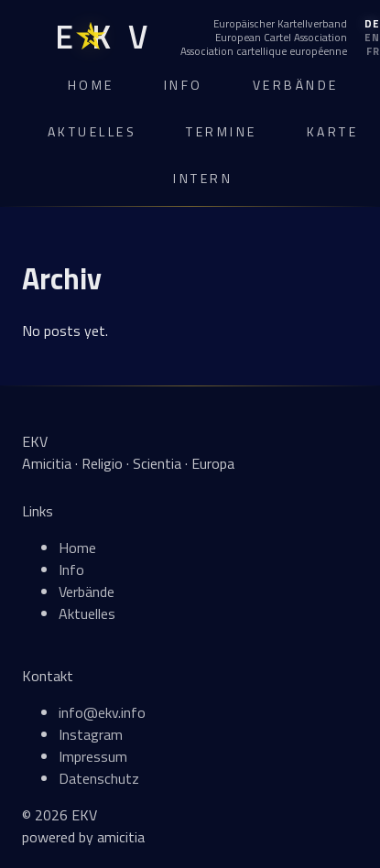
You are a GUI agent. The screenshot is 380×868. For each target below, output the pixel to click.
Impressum (93, 756)
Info (184, 85)
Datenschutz (99, 778)
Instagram (91, 734)
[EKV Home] (101, 37)
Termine (222, 131)
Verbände (296, 85)
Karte (333, 131)
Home (91, 85)
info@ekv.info (102, 712)
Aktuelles (92, 131)
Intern (203, 178)
